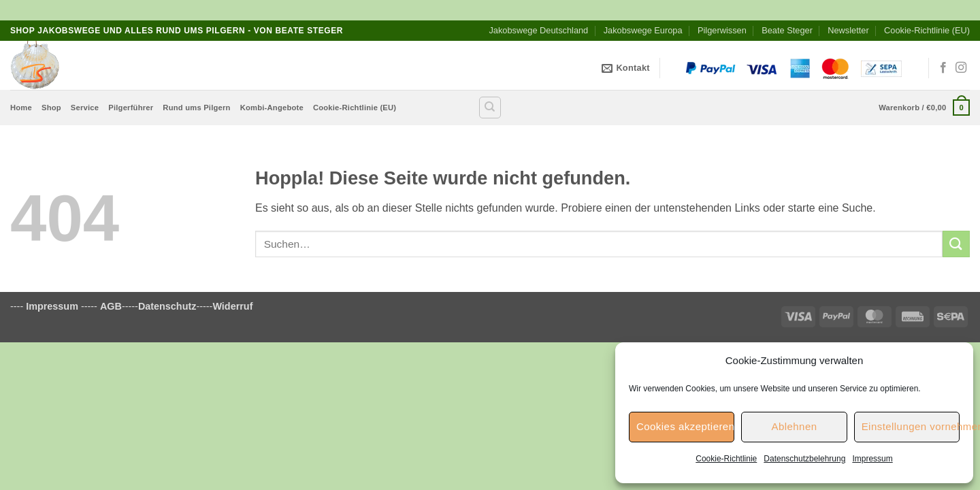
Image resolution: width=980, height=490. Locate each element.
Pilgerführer (131, 108)
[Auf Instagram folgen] (961, 68)
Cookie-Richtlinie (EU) (927, 30)
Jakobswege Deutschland (538, 30)
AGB (111, 306)
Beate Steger (787, 30)
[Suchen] (490, 108)
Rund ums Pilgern (196, 108)
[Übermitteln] (956, 244)
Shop (51, 108)
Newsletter (848, 30)
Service (85, 108)
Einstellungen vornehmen (911, 426)
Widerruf (232, 306)
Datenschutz (167, 306)
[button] (924, 107)
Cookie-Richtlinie (726, 459)
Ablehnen (794, 426)
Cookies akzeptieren (685, 426)
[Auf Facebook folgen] (943, 68)
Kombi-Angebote (272, 108)
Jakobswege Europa (643, 30)
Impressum (872, 459)
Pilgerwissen (722, 30)
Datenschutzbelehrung (804, 459)
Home (21, 108)
